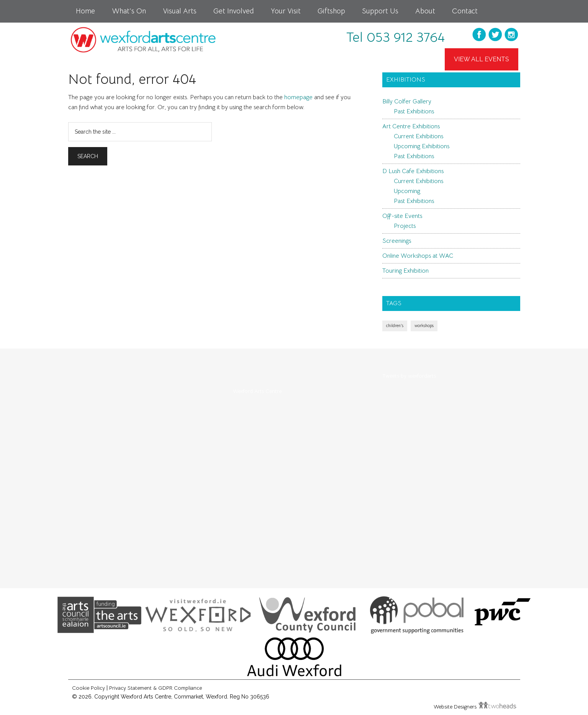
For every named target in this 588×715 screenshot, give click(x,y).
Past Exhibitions (414, 111)
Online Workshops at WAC (418, 256)
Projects (405, 226)
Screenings (397, 241)
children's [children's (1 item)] (395, 326)
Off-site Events (402, 216)
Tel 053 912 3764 (396, 37)
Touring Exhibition (405, 271)
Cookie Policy (88, 688)
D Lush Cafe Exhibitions (413, 171)
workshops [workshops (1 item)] (424, 326)
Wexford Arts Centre (257, 391)
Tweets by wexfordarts (409, 376)
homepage (298, 97)
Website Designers (456, 707)
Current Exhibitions (418, 136)
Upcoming (407, 191)
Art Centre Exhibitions (411, 126)
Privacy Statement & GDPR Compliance (156, 688)
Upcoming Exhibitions (422, 146)
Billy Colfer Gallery (407, 101)
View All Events (482, 59)
